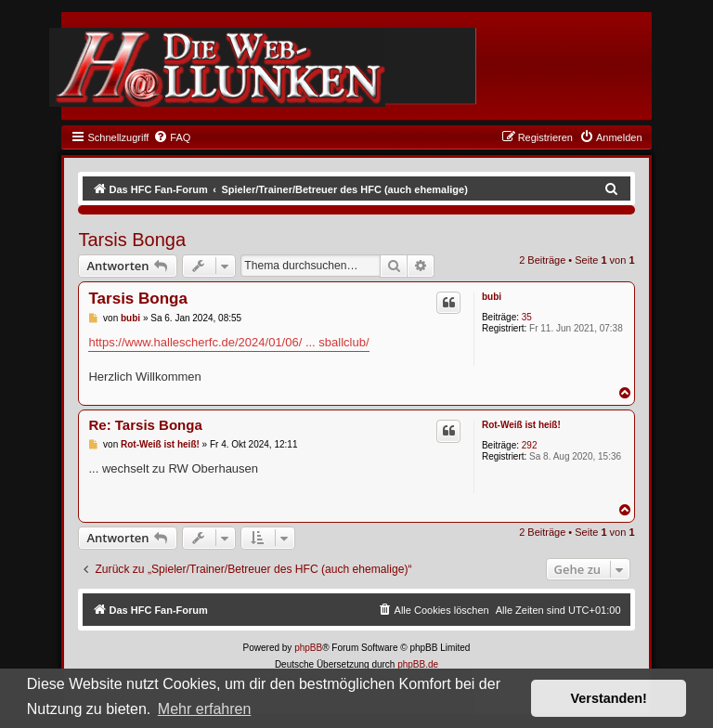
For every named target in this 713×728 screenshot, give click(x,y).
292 (530, 445)
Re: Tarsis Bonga (145, 425)
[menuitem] (172, 137)
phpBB (308, 648)
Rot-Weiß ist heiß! (521, 425)
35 (527, 317)
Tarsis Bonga (132, 240)
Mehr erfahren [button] (205, 709)
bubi (492, 297)
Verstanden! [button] (609, 698)
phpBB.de (418, 664)
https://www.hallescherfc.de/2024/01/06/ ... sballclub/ (228, 342)
